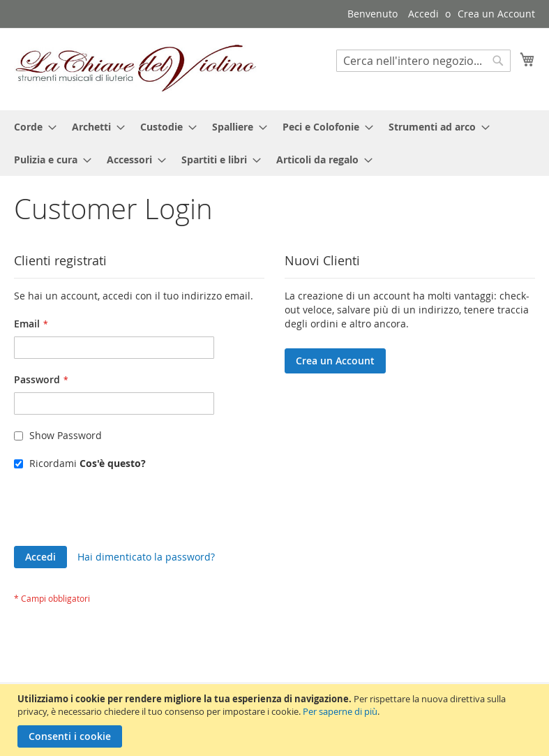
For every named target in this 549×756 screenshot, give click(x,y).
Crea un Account (496, 14)
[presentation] (120, 512)
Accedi (423, 14)
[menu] (274, 143)
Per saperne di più (340, 711)
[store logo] (136, 68)
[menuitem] (31, 127)
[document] (276, 720)
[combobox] (423, 61)
